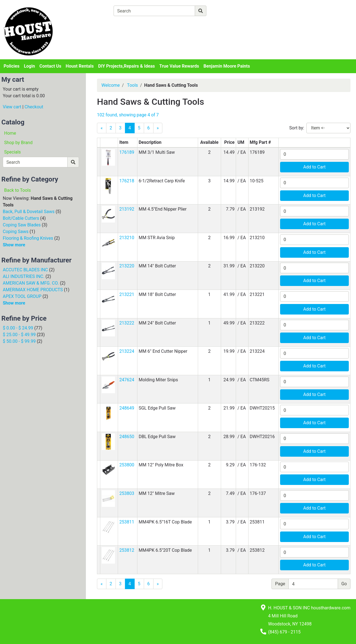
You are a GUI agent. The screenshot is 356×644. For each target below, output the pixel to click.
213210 (127, 238)
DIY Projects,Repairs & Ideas (126, 66)
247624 (127, 380)
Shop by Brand (18, 143)
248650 (127, 437)
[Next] (158, 128)
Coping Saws (16, 232)
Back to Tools (17, 190)
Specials (12, 152)
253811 (127, 522)
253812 (127, 550)
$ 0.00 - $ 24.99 (18, 328)
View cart (12, 107)
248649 (127, 408)
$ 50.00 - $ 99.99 (19, 341)
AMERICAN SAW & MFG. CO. (31, 283)
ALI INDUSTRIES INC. (24, 276)
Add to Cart (314, 167)
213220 (127, 266)
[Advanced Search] (230, 11)
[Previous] (102, 128)
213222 (127, 323)
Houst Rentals (80, 66)
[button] (108, 157)
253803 (127, 493)
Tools (133, 85)
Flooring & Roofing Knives (28, 238)
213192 (127, 209)
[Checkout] (194, 24)
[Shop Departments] (93, 11)
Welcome (111, 85)
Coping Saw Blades (22, 225)
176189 (127, 152)
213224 (127, 351)
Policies (11, 66)
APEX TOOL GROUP (22, 296)
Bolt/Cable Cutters (21, 218)
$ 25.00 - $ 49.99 (19, 335)
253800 (127, 465)
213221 (127, 294)
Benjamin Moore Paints (227, 66)
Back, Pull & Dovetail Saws (29, 212)
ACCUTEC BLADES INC (25, 270)
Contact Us (50, 66)
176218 (127, 181)
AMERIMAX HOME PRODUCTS (33, 290)
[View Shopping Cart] (135, 24)
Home (10, 133)
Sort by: (297, 128)
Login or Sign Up (309, 18)
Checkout (34, 107)
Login (29, 66)
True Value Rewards (179, 66)
